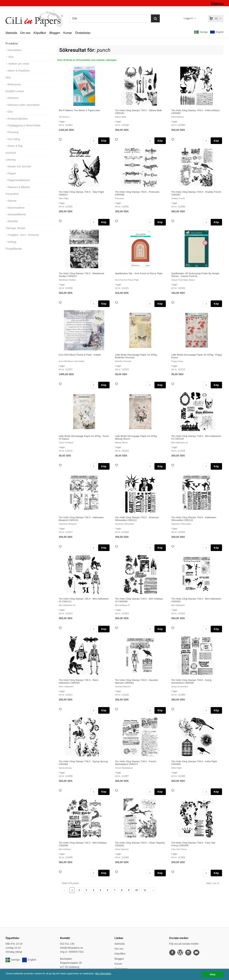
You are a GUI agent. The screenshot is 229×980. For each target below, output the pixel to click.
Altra (8, 81)
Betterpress (13, 88)
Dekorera (12, 101)
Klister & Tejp (14, 149)
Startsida (11, 33)
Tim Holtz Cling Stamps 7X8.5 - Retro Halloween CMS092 (79, 681)
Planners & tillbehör (18, 191)
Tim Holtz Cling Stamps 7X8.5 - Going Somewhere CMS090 (191, 681)
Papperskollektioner (18, 184)
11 (145, 890)
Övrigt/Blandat (14, 252)
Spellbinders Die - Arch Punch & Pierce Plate (139, 273)
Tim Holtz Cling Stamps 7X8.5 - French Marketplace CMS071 (136, 763)
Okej (212, 974)
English (217, 32)
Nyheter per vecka (17, 67)
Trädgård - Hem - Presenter (22, 238)
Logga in (188, 18)
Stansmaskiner (15, 211)
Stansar (11, 204)
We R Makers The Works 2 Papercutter (80, 110)
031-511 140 (67, 944)
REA (10, 60)
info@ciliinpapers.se (72, 948)
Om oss (25, 33)
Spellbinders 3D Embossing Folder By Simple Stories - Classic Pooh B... (195, 275)
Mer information (111, 974)
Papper (11, 177)
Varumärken (13, 53)
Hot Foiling (13, 143)
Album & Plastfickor (18, 74)
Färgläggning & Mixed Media (23, 129)
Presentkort (12, 197)
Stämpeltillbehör (16, 218)
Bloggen (55, 33)
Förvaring (12, 136)
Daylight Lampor (15, 95)
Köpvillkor (40, 33)
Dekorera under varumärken (23, 108)
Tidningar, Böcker (15, 232)
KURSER (11, 156)
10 (136, 890)
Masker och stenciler (18, 170)
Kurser (68, 33)
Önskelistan (83, 33)
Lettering (10, 163)
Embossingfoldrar (17, 122)
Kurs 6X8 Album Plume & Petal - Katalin (80, 355)
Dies (9, 115)
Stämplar (12, 225)
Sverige (201, 32)
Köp (104, 141)
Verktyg (11, 245)
